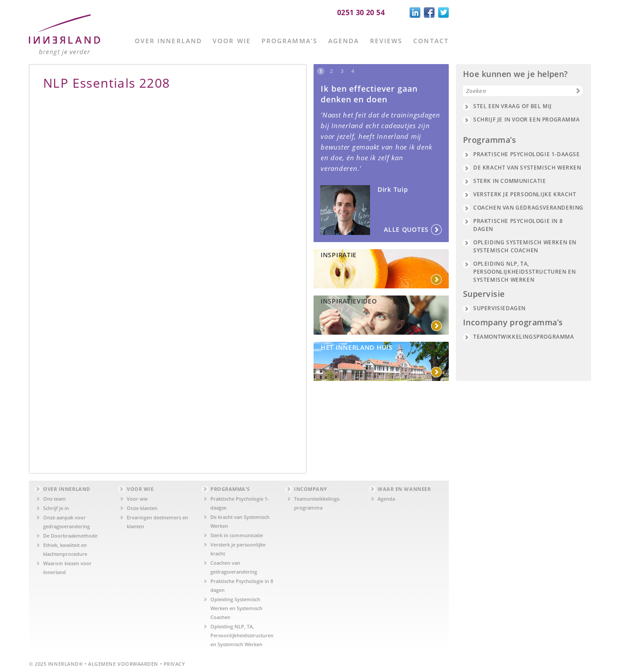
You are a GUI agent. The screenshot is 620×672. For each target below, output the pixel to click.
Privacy (175, 664)
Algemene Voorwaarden (123, 664)
